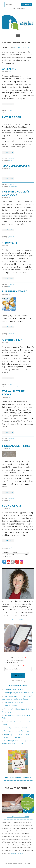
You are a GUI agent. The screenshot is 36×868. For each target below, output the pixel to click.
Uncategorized (11, 110)
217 (27, 555)
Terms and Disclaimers (22, 865)
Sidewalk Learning (16, 446)
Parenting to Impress (18, 22)
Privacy (24, 9)
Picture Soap (11, 117)
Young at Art (12, 506)
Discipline (10, 386)
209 (3, 555)
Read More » (8, 104)
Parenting (15, 386)
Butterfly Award (15, 292)
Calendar (9, 69)
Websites (10, 335)
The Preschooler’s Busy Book (16, 193)
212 (18, 555)
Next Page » (7, 557)
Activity (10, 160)
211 (13, 555)
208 (27, 553)
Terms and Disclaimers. (17, 853)
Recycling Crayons (16, 166)
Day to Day (14, 186)
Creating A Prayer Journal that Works (18, 693)
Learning (10, 286)
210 (8, 555)
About (14, 619)
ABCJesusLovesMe (22, 48)
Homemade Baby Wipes (14, 702)
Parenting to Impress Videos (18, 817)
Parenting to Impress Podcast (16, 728)
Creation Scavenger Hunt (14, 689)
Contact (21, 619)
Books (10, 238)
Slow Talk (10, 243)
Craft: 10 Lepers (10, 706)
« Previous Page (10, 553)
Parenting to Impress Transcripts (17, 731)
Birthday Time (12, 340)
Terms (18, 9)
